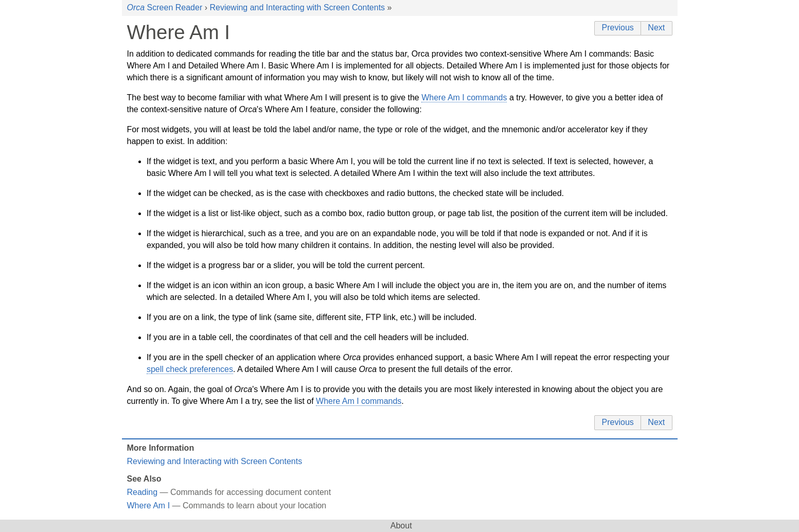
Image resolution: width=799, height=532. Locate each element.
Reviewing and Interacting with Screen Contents (297, 7)
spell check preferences (190, 369)
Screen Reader (165, 7)
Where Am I (149, 506)
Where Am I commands (464, 97)
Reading (143, 492)
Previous (618, 28)
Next (656, 28)
